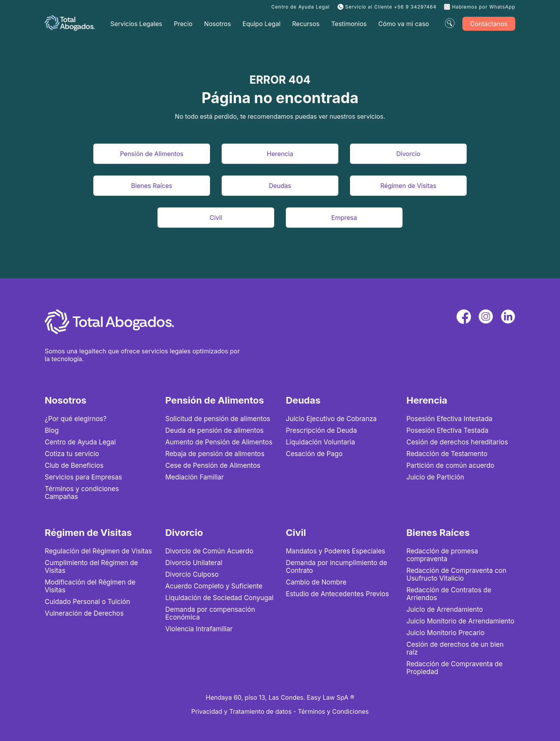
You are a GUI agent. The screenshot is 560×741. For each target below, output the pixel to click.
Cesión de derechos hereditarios (457, 442)
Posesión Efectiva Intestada (449, 419)
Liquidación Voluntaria (320, 442)
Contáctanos (489, 24)
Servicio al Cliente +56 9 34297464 (391, 7)
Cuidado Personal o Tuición (87, 602)
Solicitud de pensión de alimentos (218, 419)
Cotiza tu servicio (72, 454)
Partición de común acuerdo (450, 465)
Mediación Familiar (195, 477)
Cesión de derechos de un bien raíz (455, 648)
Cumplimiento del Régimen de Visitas (91, 567)
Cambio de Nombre (316, 582)
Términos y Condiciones (333, 711)
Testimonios (349, 24)
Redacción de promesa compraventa (442, 555)
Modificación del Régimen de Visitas (90, 586)
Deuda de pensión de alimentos (214, 430)
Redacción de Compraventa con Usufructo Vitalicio (456, 574)
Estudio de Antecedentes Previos (337, 594)
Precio (183, 24)
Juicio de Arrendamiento (445, 609)
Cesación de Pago (314, 454)
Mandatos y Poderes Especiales (336, 551)
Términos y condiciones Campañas (82, 493)
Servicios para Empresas (83, 477)
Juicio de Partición (435, 477)
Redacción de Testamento (447, 454)
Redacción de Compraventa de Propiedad (454, 668)
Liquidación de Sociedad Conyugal (219, 598)
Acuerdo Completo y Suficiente (214, 586)
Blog (52, 430)
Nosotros (218, 24)
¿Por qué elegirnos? (76, 419)
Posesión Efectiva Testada (447, 430)
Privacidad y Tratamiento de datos (241, 711)
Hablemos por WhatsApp (484, 7)
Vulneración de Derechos (84, 613)
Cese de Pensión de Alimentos (213, 465)
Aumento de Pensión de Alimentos (219, 442)
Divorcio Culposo (192, 574)
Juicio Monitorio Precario (445, 633)
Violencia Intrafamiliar (199, 629)
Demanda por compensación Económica (210, 613)
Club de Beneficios (74, 465)
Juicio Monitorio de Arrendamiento (460, 621)
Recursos (306, 24)
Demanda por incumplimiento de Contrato (336, 567)
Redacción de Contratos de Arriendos (449, 594)
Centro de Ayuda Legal (301, 7)
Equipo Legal (262, 24)
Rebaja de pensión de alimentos (215, 454)
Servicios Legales (136, 24)
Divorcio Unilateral (194, 563)
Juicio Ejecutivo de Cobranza (331, 419)
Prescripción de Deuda (321, 430)
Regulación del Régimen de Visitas (98, 551)
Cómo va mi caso (404, 24)
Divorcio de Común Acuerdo (209, 551)
